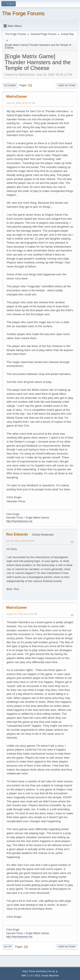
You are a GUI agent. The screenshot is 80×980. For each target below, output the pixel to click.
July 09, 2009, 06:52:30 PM (20, 541)
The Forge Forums (23, 13)
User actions (67, 86)
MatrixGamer (17, 97)
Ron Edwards (17, 534)
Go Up (8, 947)
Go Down (10, 86)
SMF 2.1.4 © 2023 (31, 976)
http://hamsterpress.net (19, 521)
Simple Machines (50, 976)
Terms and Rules (38, 971)
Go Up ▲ (53, 971)
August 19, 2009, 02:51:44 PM (22, 614)
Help (25, 971)
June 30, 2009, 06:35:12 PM (21, 103)
